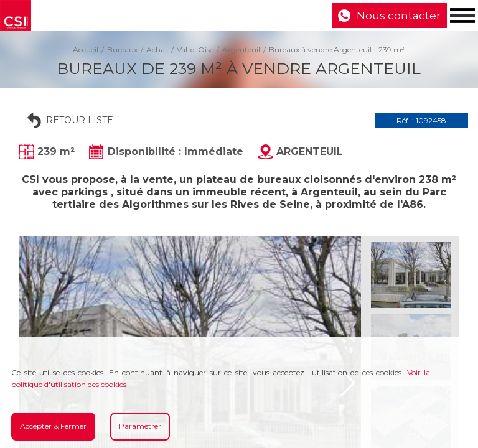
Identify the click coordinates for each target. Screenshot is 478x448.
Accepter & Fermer (53, 426)
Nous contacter (399, 16)
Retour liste (80, 120)
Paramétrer (140, 426)
